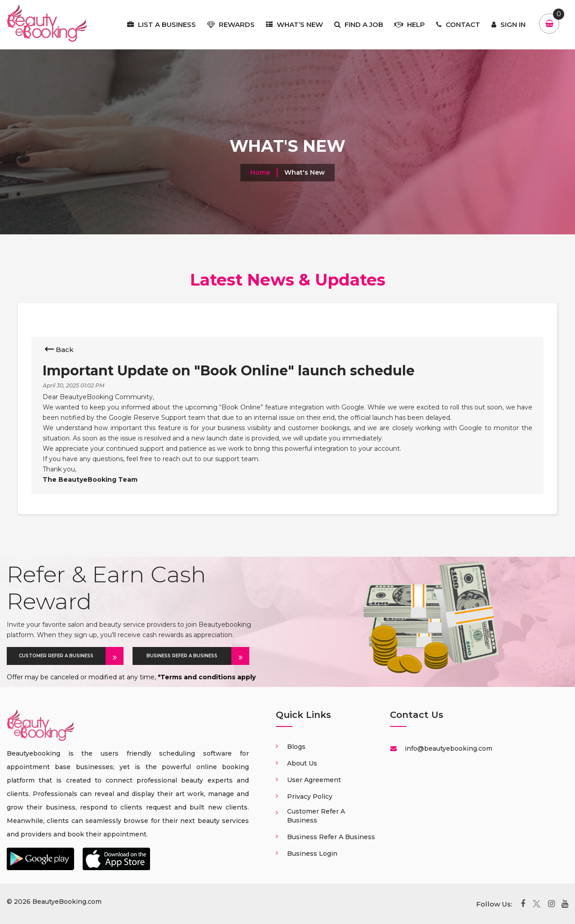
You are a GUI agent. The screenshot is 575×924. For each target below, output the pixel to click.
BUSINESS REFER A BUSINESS (189, 656)
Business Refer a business (331, 837)
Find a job (359, 24)
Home (260, 172)
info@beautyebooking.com (448, 748)
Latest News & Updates (288, 280)
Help (410, 24)
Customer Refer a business (316, 816)
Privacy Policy (310, 796)
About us (302, 763)
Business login (312, 854)
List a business (161, 24)
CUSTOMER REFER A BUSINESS (62, 656)
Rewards (231, 24)
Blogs (296, 747)
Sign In (509, 24)
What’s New (294, 24)
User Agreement (314, 780)
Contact (458, 24)
